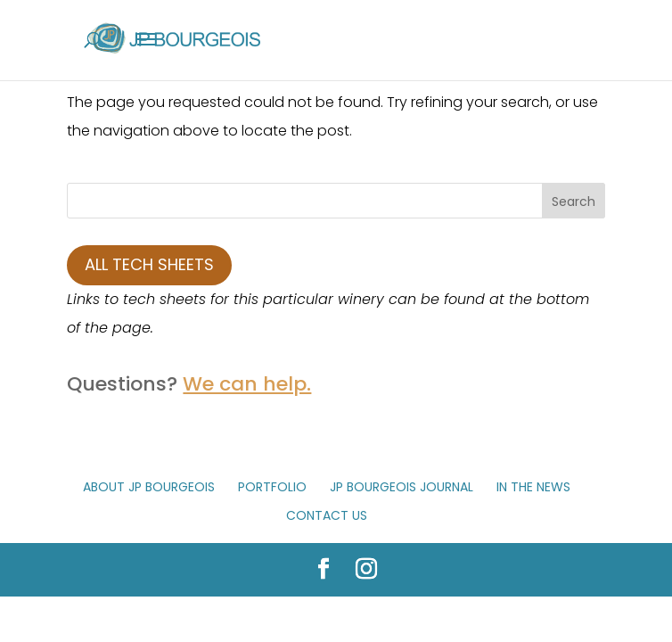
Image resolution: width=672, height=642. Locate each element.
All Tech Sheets (149, 264)
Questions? (189, 384)
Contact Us (327, 515)
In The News (533, 487)
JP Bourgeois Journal (402, 487)
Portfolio (272, 487)
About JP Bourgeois (149, 487)
